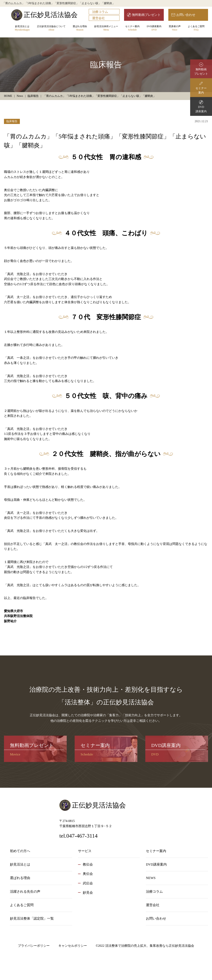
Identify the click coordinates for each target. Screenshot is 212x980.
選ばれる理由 (80, 28)
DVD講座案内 (154, 28)
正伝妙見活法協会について (51, 28)
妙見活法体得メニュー (106, 28)
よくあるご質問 (196, 28)
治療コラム (100, 12)
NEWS (151, 878)
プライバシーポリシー (34, 946)
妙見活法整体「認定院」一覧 (32, 919)
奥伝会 (88, 874)
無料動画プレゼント (146, 15)
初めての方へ (20, 851)
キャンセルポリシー (73, 946)
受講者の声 (175, 28)
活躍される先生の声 (25, 892)
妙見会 (88, 893)
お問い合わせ (186, 15)
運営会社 (98, 18)
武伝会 (88, 883)
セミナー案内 (132, 28)
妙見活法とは (22, 28)
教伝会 (88, 864)
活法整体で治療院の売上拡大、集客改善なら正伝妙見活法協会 (150, 946)
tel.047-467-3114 (79, 836)
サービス (85, 851)
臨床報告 (12, 121)
